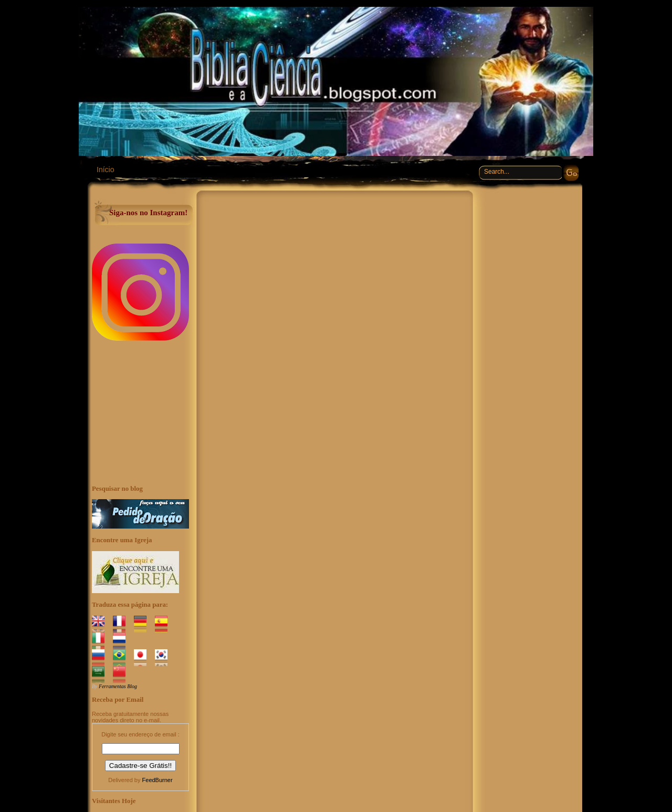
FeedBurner (157, 780)
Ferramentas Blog (118, 686)
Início (105, 170)
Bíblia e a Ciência (104, 10)
